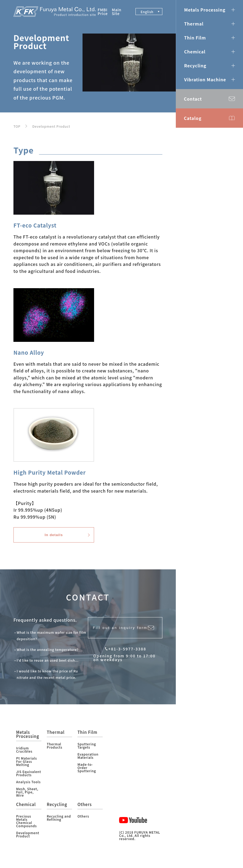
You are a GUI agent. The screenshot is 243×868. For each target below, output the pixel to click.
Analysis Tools (28, 786)
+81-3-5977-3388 (127, 658)
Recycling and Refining (59, 822)
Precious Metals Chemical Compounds (26, 825)
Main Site (117, 12)
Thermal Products (55, 750)
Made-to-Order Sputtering (87, 772)
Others (83, 821)
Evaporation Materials (88, 760)
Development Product (51, 126)
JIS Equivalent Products (29, 778)
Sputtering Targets (87, 750)
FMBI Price (103, 12)
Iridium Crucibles (24, 754)
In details (54, 538)
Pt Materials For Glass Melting (26, 766)
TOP (17, 126)
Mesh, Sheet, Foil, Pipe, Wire (27, 796)
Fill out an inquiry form (118, 635)
